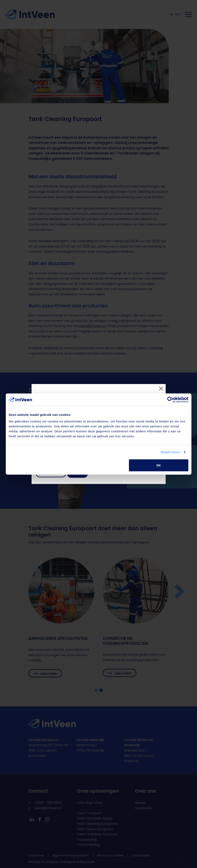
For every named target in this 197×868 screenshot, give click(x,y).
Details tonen (170, 452)
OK (159, 465)
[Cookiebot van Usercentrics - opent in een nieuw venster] (170, 400)
